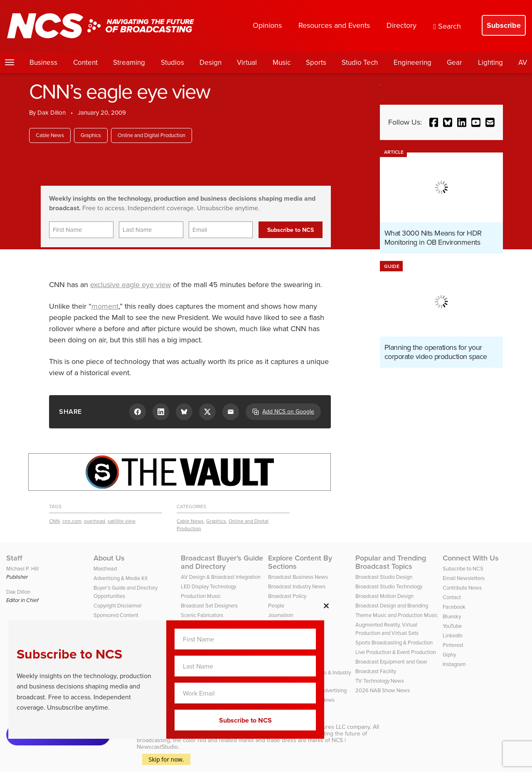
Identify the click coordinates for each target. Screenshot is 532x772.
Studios (172, 63)
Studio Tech (360, 63)
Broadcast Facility (376, 671)
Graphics (91, 135)
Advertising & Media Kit (121, 578)
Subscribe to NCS (463, 569)
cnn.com (72, 521)
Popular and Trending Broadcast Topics (391, 562)
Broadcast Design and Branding (392, 606)
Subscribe (504, 25)
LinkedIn (453, 636)
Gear (454, 63)
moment (105, 306)
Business (43, 63)
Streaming (129, 63)
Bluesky (452, 616)
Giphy (449, 655)
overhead (95, 521)
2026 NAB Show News (383, 690)
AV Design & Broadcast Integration (221, 577)
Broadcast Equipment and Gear (391, 662)
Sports (316, 63)
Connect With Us (471, 558)
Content (85, 63)
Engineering (413, 63)
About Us (109, 558)
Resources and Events (334, 25)
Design (211, 63)
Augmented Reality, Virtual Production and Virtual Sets (387, 629)
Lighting (490, 63)
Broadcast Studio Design (384, 577)
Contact (452, 597)
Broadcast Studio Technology (389, 586)
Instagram (454, 664)
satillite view (122, 521)
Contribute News (462, 588)
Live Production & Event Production (396, 652)
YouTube (452, 626)
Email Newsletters (464, 578)
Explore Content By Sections (300, 562)
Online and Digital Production (151, 135)
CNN (54, 521)
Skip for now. (166, 759)
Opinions (267, 25)
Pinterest (453, 645)
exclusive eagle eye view (131, 285)
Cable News (50, 135)
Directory (401, 25)
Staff (14, 558)
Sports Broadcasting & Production (394, 643)
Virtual (247, 63)
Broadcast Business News (298, 577)
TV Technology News (380, 681)
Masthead (105, 569)
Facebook (454, 607)
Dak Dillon (52, 113)
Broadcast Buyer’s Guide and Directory (222, 562)
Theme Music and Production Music (397, 615)
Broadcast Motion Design (384, 596)
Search (447, 26)
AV (523, 63)
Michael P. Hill (22, 569)
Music (282, 63)
